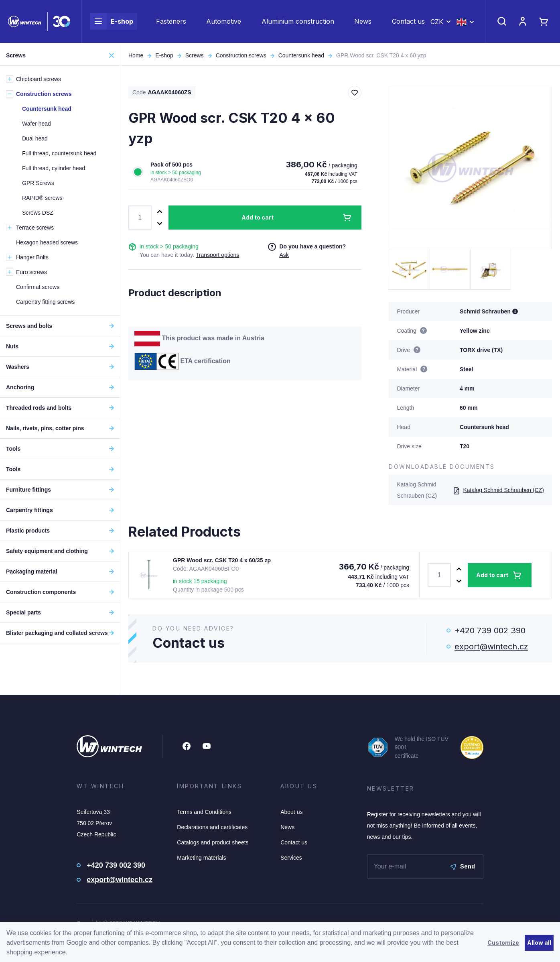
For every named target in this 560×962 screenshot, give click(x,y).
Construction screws (241, 55)
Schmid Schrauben (485, 311)
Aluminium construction (298, 22)
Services (291, 858)
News (363, 22)
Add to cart (258, 217)
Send (463, 866)
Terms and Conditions (204, 812)
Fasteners (171, 22)
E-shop (112, 22)
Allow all (539, 943)
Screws (195, 55)
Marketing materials (201, 858)
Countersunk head (301, 55)
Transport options (217, 255)
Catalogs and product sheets (213, 842)
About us (291, 812)
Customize (503, 943)
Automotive (224, 22)
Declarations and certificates (212, 827)
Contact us (408, 22)
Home (136, 55)
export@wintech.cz (491, 647)
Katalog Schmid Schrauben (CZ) (498, 490)
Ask (284, 255)
